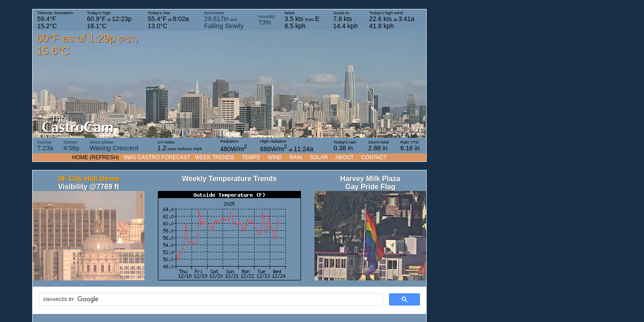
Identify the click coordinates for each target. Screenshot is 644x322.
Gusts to (345, 20)
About (345, 157)
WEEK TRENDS (215, 157)
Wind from (302, 20)
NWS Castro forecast (157, 157)
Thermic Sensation (55, 20)
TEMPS (251, 157)
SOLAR (319, 157)
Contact (374, 157)
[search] (210, 300)
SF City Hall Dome (89, 179)
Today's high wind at (392, 20)
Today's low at (168, 20)
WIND (275, 157)
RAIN (296, 157)
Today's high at (109, 20)
